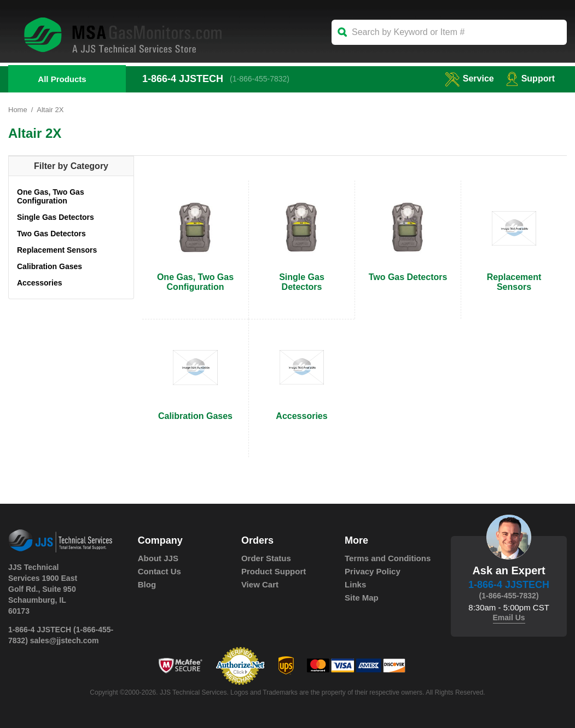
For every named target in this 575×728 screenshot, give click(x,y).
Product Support (274, 571)
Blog (147, 584)
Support (530, 78)
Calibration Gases (50, 266)
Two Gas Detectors (51, 234)
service (469, 78)
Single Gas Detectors (56, 217)
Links (355, 584)
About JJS (158, 558)
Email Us (509, 618)
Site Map (362, 598)
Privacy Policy (373, 571)
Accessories (40, 283)
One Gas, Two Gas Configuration (51, 196)
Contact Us (159, 571)
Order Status (266, 558)
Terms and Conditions (388, 558)
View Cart (260, 584)
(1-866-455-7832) (260, 79)
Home (18, 110)
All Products (62, 79)
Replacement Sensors (57, 250)
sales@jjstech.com (65, 640)
